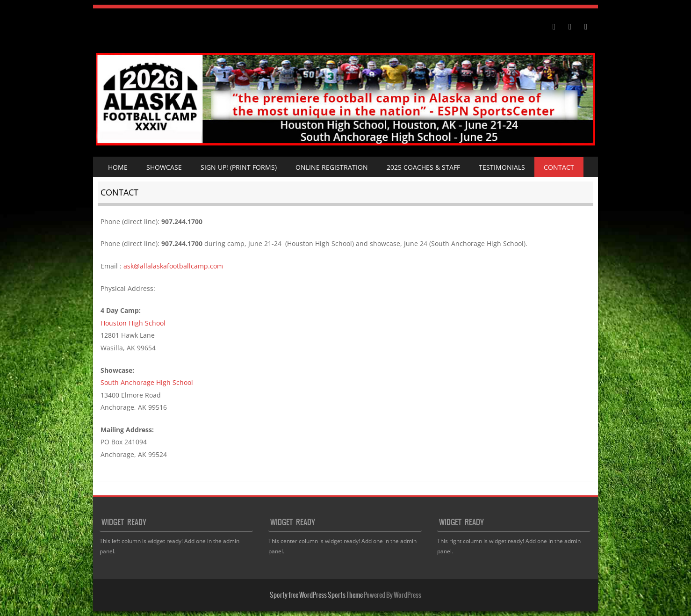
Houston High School (133, 323)
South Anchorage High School (147, 382)
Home (118, 167)
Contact (559, 167)
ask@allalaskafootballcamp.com (173, 266)
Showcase (164, 167)
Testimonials (502, 167)
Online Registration (332, 167)
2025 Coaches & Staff (423, 167)
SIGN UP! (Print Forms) (239, 167)
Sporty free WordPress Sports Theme (316, 595)
